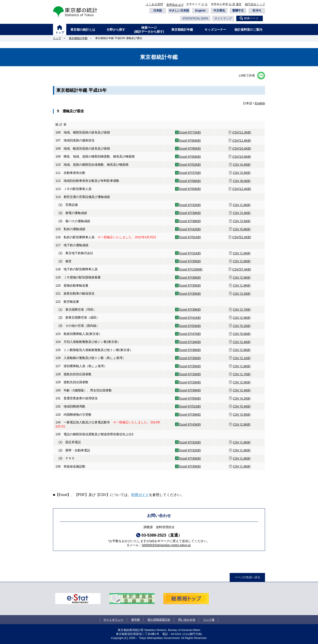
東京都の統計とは (83, 30)
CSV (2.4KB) (242, 342)
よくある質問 (154, 4)
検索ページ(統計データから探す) (149, 30)
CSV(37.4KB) (242, 269)
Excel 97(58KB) (190, 181)
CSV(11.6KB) (242, 141)
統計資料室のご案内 (248, 30)
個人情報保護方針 (159, 620)
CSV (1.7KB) (242, 374)
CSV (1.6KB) (242, 205)
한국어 (257, 10)
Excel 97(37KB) (190, 173)
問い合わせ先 (187, 620)
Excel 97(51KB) (190, 406)
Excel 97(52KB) (190, 165)
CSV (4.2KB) (242, 398)
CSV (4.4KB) (242, 165)
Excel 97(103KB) (191, 269)
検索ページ (251, 18)
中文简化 (219, 10)
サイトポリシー (113, 620)
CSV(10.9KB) (242, 157)
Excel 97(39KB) (190, 213)
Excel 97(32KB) (190, 205)
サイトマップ (223, 18)
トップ (60, 33)
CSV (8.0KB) (242, 181)
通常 (239, 4)
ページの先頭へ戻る (247, 577)
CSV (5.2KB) (242, 326)
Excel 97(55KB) (190, 398)
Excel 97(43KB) (190, 424)
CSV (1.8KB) (242, 366)
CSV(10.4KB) (242, 148)
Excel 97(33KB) (190, 374)
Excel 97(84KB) (190, 141)
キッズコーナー (215, 30)
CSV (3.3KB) (242, 213)
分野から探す (116, 30)
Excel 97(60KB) (190, 157)
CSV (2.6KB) (242, 261)
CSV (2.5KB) (242, 382)
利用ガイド (140, 495)
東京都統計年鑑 (182, 30)
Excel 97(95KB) (190, 148)
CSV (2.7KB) (242, 310)
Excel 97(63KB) (190, 189)
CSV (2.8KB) (242, 350)
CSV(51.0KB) (242, 237)
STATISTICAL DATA (195, 18)
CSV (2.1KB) (242, 358)
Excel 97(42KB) (190, 229)
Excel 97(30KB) (190, 458)
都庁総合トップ (255, 4)
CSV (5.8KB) (242, 229)
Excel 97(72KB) (190, 132)
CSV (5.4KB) (242, 406)
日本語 (158, 10)
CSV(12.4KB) (242, 189)
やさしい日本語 (179, 10)
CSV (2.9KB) (242, 278)
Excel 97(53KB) (190, 326)
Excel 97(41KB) (190, 318)
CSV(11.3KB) (242, 132)
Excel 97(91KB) (190, 237)
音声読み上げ (175, 5)
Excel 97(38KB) (190, 221)
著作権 (135, 620)
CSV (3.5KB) (242, 173)
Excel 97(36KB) (190, 278)
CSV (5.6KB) (242, 334)
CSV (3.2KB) (242, 294)
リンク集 (209, 620)
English (200, 10)
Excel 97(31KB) (190, 253)
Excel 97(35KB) (190, 261)
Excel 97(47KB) (190, 334)
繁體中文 (238, 10)
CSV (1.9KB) (242, 285)
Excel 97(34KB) (190, 342)
